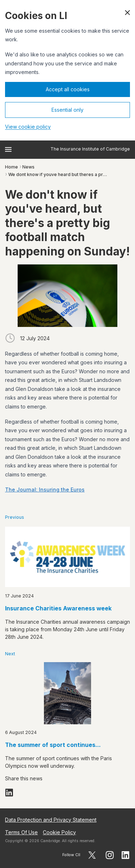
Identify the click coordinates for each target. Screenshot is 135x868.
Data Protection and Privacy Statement (51, 820)
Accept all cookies (68, 89)
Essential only (67, 110)
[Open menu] (8, 149)
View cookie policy (28, 127)
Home (12, 167)
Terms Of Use (21, 832)
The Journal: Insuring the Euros (45, 490)
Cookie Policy (59, 832)
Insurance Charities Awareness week (58, 608)
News (28, 167)
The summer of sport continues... (53, 745)
